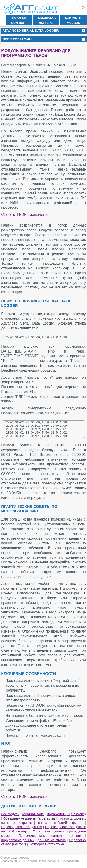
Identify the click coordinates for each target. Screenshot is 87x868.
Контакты (73, 18)
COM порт (19, 23)
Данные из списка (52, 844)
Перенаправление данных (21, 831)
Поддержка (46, 18)
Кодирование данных (18, 844)
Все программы (17, 39)
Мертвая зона (33, 818)
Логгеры (46, 23)
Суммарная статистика (46, 848)
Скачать (8, 214)
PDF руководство (34, 214)
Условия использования (42, 865)
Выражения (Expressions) (66, 818)
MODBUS (73, 23)
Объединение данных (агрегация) (29, 823)
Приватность (70, 865)
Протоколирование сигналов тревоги (50, 840)
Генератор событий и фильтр (60, 827)
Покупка (19, 18)
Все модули (10, 818)
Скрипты (26, 827)
